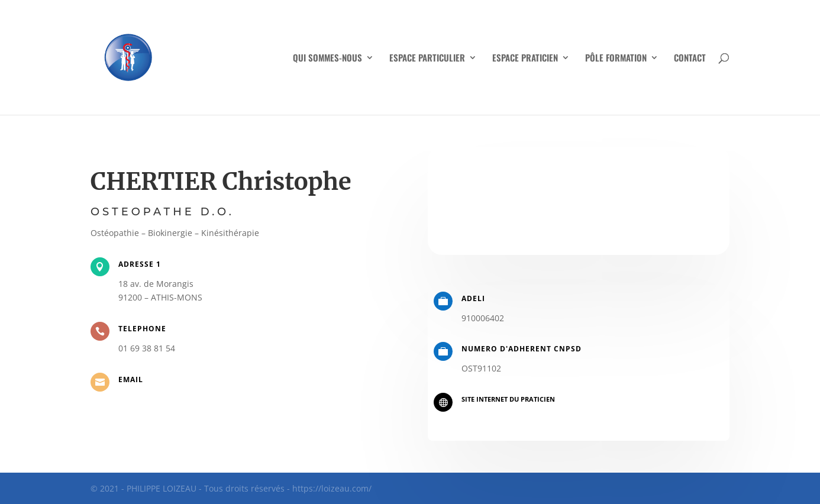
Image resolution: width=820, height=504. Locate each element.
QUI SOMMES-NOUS (327, 59)
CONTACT (690, 59)
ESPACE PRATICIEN (525, 59)
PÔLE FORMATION (616, 59)
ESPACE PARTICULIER (427, 59)
